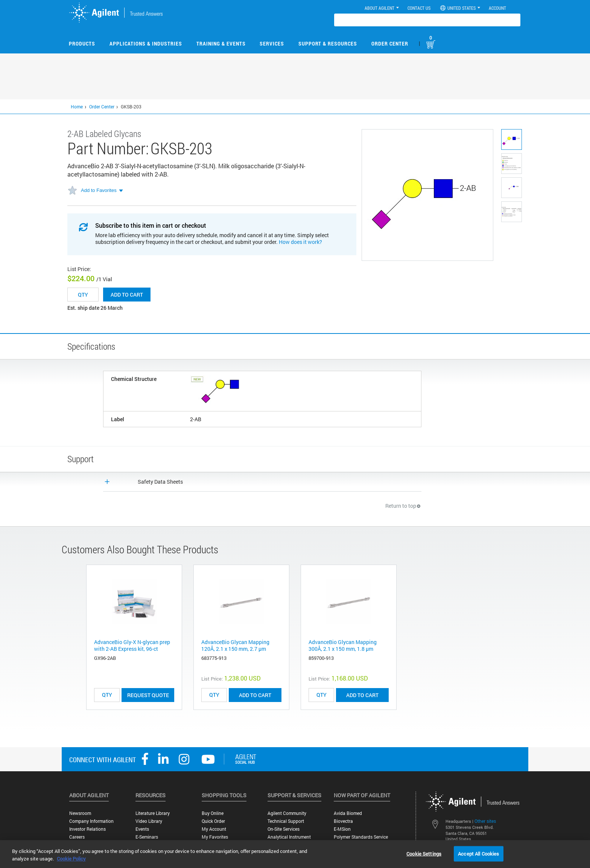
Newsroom (80, 813)
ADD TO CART (255, 695)
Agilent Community (287, 813)
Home (77, 107)
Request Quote (148, 695)
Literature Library (153, 813)
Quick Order (213, 821)
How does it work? (300, 242)
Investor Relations (87, 829)
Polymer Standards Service (361, 837)
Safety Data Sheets (160, 482)
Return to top (403, 506)
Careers (77, 837)
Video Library (149, 821)
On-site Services (284, 829)
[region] (295, 854)
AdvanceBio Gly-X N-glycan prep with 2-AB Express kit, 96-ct (132, 645)
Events (142, 829)
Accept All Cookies (478, 853)
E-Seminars (147, 837)
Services (272, 43)
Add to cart (127, 295)
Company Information (91, 821)
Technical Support (286, 821)
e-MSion (342, 829)
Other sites (485, 821)
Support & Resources (328, 43)
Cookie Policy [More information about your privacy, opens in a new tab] (71, 859)
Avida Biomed (348, 813)
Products (82, 43)
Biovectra (343, 821)
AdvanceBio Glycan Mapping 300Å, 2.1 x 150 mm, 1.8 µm (343, 645)
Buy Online (213, 813)
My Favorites (215, 837)
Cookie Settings (424, 853)
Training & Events (221, 43)
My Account (214, 829)
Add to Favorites (99, 190)
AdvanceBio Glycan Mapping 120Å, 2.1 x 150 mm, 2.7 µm (235, 645)
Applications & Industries (146, 43)
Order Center (390, 43)
